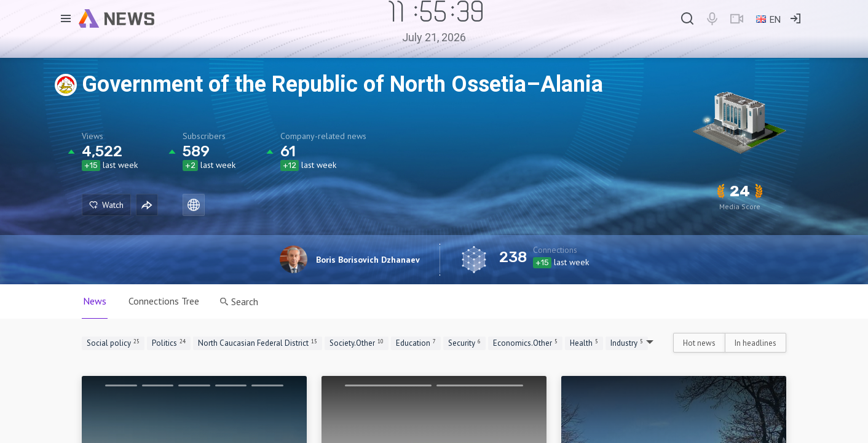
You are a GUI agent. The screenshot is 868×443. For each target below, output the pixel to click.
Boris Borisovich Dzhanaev (368, 260)
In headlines (756, 343)
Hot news (699, 343)
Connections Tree (164, 301)
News (95, 301)
